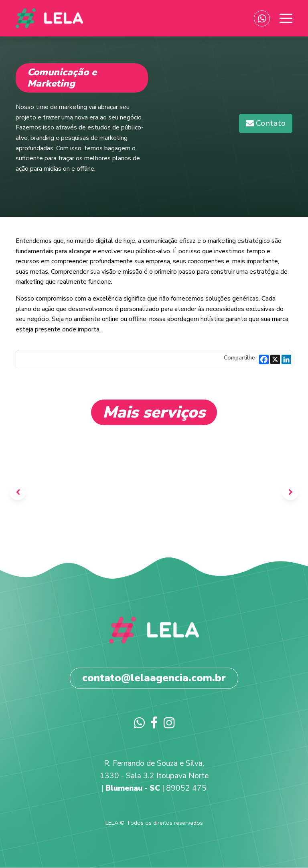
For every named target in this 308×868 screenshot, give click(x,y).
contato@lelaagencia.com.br (154, 678)
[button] (266, 123)
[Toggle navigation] (284, 18)
